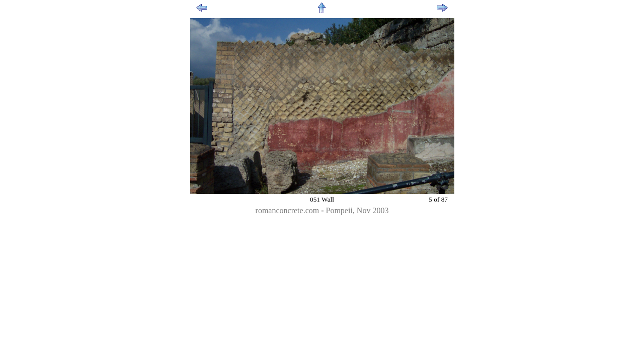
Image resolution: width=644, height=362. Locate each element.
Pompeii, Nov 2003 (357, 210)
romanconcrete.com (288, 210)
